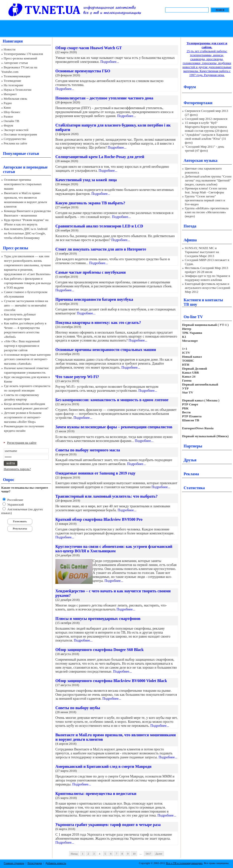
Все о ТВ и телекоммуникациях (184, 863)
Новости (10, 49)
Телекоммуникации (17, 76)
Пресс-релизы (16, 248)
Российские (15, 500)
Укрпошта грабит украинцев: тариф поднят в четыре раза (108, 825)
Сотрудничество (15, 139)
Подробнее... (110, 62)
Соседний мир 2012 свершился (206, 119)
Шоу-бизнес (12, 112)
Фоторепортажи (198, 103)
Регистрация (35, 863)
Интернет (10, 94)
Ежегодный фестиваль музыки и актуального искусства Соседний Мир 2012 (207, 288)
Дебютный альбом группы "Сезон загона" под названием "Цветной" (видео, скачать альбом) (208, 180)
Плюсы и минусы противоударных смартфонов (98, 619)
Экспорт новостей (16, 130)
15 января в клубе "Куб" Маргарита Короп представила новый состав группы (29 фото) (206, 127)
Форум (8, 125)
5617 (148, 854)
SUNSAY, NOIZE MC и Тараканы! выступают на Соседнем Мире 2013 (202, 252)
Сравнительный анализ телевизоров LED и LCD (99, 226)
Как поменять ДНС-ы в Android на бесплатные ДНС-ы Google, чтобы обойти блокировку (26, 233)
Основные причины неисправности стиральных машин (23, 184)
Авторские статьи (16, 63)
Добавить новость (56, 863)
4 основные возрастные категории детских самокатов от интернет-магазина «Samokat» (27, 359)
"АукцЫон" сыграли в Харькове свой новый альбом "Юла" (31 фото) (207, 139)
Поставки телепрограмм (20, 134)
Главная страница (14, 863)
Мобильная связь (15, 99)
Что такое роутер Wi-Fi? (77, 377)
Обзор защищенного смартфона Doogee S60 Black (99, 650)
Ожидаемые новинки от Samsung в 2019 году (96, 473)
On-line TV (193, 317)
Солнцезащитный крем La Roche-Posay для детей (100, 157)
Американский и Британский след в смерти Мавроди (103, 766)
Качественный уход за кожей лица (86, 180)
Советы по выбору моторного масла (88, 450)
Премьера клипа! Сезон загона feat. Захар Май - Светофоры (206, 190)
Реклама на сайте (16, 143)
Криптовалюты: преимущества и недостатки (96, 794)
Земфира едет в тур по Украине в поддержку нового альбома (207, 278)
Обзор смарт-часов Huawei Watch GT (89, 48)
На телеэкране (14, 85)
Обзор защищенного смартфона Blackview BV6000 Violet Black (111, 681)
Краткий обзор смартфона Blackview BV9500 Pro (99, 519)
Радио (8, 103)
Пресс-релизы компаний (20, 58)
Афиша (190, 240)
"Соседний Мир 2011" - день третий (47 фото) (204, 149)
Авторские (13, 167)
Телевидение (13, 81)
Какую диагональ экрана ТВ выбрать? (90, 203)
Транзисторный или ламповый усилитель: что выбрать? (106, 496)
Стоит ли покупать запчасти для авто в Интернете (101, 249)
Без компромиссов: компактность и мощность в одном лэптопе (112, 400)
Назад (74, 854)
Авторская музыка (200, 160)
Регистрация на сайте (22, 443)
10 (134, 854)
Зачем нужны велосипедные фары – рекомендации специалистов (114, 427)
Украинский (15, 504)
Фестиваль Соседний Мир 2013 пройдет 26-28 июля (206, 270)
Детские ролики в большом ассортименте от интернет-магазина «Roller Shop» (23, 417)
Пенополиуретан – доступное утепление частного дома (104, 98)
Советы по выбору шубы (78, 708)
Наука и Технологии (18, 90)
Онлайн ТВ (11, 121)
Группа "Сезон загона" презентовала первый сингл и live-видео (205, 200)
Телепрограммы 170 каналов (23, 54)
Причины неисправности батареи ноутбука (94, 299)
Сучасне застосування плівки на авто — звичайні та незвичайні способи (26, 305)
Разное (8, 116)
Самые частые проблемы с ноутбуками (91, 272)
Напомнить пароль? (17, 469)
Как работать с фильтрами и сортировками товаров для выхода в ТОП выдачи (27, 283)
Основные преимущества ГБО (83, 71)
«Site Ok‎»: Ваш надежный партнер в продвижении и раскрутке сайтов (22, 346)
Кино (7, 108)
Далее (159, 854)
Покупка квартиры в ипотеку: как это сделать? (98, 323)
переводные (37, 167)
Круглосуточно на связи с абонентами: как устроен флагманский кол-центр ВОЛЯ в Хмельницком (114, 549)
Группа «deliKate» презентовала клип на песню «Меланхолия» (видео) (207, 212)
